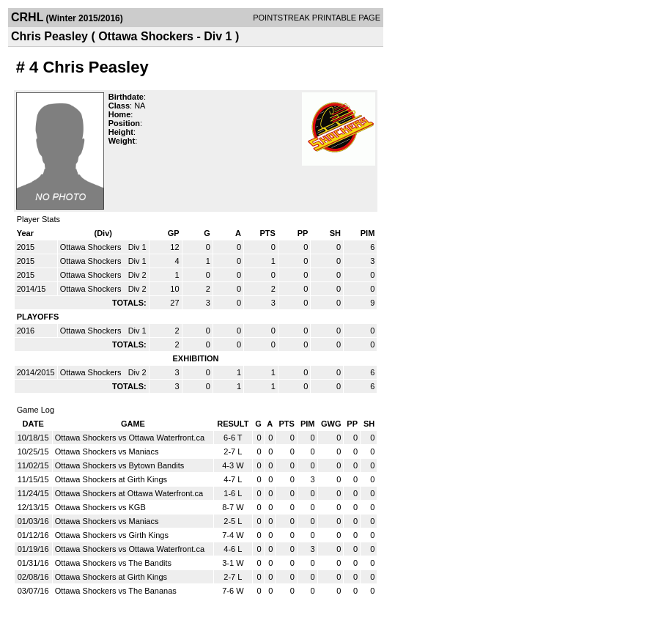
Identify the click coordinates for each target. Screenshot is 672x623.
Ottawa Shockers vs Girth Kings (112, 535)
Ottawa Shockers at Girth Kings (111, 479)
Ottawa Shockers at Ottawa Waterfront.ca (129, 493)
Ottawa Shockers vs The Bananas (116, 591)
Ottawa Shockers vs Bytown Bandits (120, 465)
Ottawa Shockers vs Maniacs (107, 451)
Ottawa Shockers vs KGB (100, 507)
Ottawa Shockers (92, 247)
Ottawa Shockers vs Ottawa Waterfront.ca (130, 438)
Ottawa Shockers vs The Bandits (113, 563)
